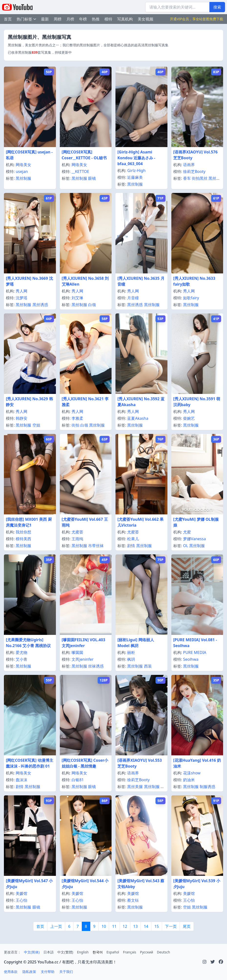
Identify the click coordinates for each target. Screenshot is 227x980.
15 (156, 926)
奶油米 (189, 780)
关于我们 (66, 972)
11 (114, 926)
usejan (22, 171)
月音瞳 (133, 298)
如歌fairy (191, 298)
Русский (146, 952)
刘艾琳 (77, 298)
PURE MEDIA (195, 652)
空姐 (36, 425)
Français (130, 952)
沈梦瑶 (21, 298)
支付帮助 (48, 972)
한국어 (98, 952)
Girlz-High (136, 170)
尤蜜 (187, 532)
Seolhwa (191, 659)
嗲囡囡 (77, 652)
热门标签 (26, 19)
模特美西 (23, 539)
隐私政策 (29, 972)
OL (186, 546)
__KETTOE (80, 171)
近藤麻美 (135, 177)
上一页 (56, 926)
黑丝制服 (23, 178)
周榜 (58, 19)
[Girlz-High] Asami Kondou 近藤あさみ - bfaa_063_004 (136, 158)
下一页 (171, 926)
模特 (108, 19)
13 (135, 926)
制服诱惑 (207, 787)
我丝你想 (23, 532)
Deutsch (164, 952)
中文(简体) (32, 952)
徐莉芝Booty (194, 171)
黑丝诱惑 (40, 305)
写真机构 (125, 19)
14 (146, 926)
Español (113, 952)
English (83, 952)
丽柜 (131, 652)
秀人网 (21, 291)
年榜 (83, 19)
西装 (148, 666)
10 (104, 926)
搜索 (217, 7)
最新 (45, 19)
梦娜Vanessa (194, 539)
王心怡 (21, 900)
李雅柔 (77, 418)
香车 (187, 178)
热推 (96, 19)
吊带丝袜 (96, 546)
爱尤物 (21, 652)
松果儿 (133, 539)
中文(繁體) (65, 952)
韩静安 (21, 418)
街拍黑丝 (200, 178)
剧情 (131, 546)
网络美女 (23, 165)
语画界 (189, 165)
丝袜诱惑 (96, 666)
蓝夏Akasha (138, 418)
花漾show (192, 773)
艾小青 (21, 659)
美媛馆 (21, 893)
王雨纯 (77, 539)
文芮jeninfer (83, 659)
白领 (92, 305)
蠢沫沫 (21, 780)
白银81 (78, 780)
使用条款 (11, 972)
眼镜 (92, 178)
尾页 (187, 926)
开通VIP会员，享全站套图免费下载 (196, 19)
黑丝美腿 (135, 787)
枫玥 (131, 659)
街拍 (75, 425)
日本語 (49, 952)
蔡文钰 (133, 900)
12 (125, 926)
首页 (8, 19)
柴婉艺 (189, 418)
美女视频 (145, 19)
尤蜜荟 (77, 532)
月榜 (70, 19)
